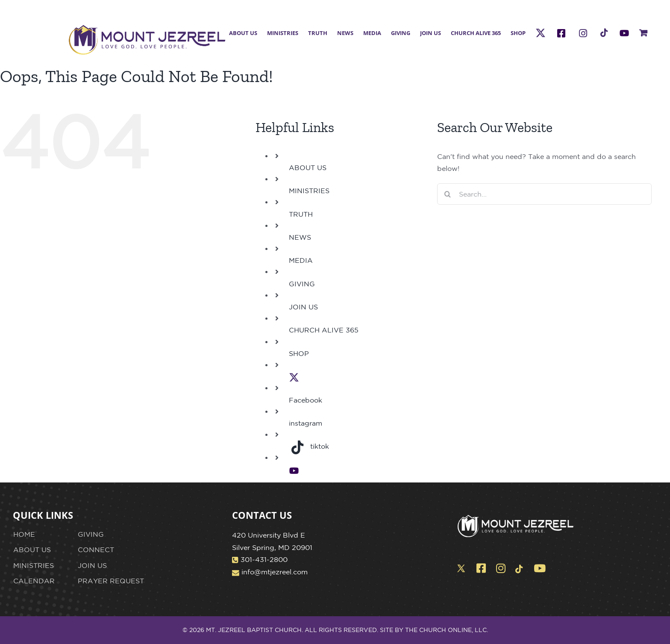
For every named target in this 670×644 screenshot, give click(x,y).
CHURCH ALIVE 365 (324, 330)
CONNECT (96, 550)
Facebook (306, 400)
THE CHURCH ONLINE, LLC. (447, 630)
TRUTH (301, 214)
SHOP (299, 353)
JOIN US (303, 307)
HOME (24, 534)
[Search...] (545, 194)
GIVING (302, 284)
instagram (306, 423)
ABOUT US (308, 168)
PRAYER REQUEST (111, 581)
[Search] (448, 194)
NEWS (300, 237)
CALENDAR (34, 581)
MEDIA (301, 260)
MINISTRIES (309, 191)
